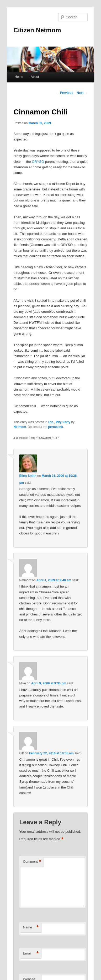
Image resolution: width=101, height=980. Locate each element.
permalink (55, 427)
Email (31, 954)
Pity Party (63, 422)
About (35, 77)
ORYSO (38, 162)
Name (31, 928)
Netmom (20, 427)
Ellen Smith (28, 476)
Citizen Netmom (37, 30)
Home (19, 77)
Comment (32, 862)
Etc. (51, 422)
